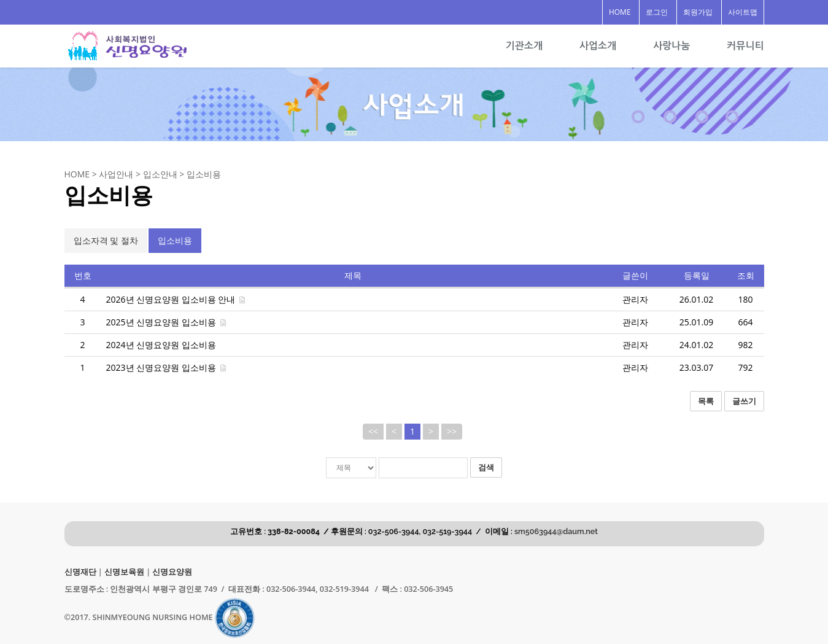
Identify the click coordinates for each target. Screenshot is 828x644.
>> (452, 431)
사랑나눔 (671, 46)
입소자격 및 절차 (106, 240)
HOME (620, 12)
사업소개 (598, 46)
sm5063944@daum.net (556, 531)
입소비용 (175, 240)
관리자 (635, 299)
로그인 (657, 12)
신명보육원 (124, 572)
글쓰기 (744, 401)
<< (373, 431)
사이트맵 (743, 12)
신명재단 (80, 572)
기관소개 (524, 46)
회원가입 (698, 12)
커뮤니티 (745, 46)
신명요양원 (172, 572)
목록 (706, 401)
